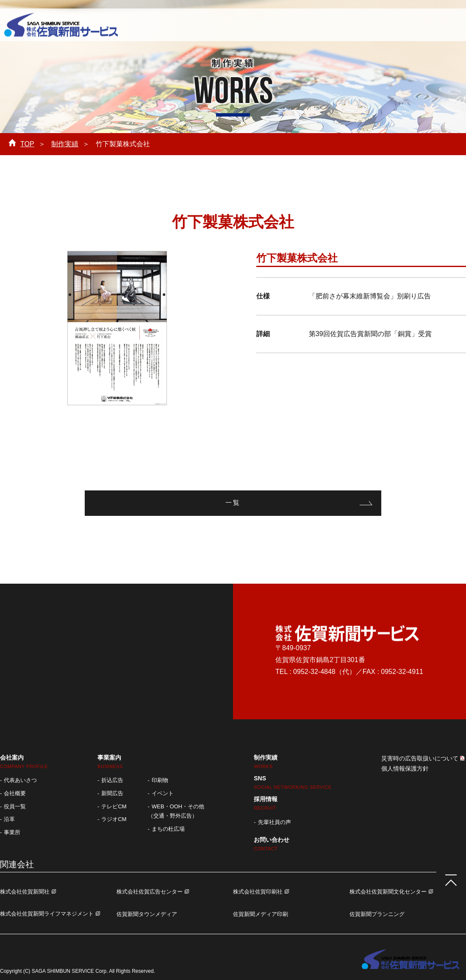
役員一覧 (15, 806)
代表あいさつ (20, 780)
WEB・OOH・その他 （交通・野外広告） (176, 811)
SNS (293, 782)
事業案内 (215, 24)
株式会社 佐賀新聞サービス (61, 25)
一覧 (233, 503)
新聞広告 (112, 793)
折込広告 (112, 780)
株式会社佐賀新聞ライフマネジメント (47, 914)
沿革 (9, 819)
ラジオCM (114, 819)
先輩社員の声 (275, 822)
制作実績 (263, 24)
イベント (163, 793)
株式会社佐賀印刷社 (258, 892)
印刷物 (160, 780)
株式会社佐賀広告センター (150, 892)
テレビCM (114, 806)
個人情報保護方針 (405, 768)
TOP (27, 144)
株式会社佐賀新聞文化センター (388, 892)
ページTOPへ (449, 878)
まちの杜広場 (168, 829)
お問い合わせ (430, 24)
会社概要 (15, 793)
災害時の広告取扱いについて (420, 758)
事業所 (12, 832)
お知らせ (362, 24)
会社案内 (154, 24)
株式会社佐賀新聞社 (25, 892)
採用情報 (309, 24)
